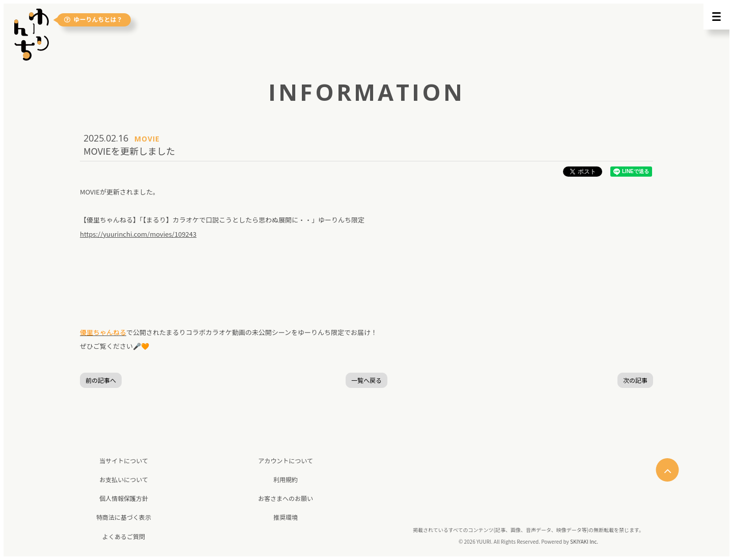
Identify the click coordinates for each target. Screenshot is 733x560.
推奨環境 (286, 517)
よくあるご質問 (124, 536)
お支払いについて (124, 479)
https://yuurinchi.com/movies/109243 (138, 234)
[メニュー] (716, 17)
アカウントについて (286, 460)
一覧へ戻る (366, 380)
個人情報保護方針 (124, 498)
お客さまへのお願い (286, 498)
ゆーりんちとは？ (93, 20)
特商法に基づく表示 (124, 517)
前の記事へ (101, 380)
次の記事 (635, 380)
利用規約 (286, 479)
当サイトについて (124, 460)
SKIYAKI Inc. (584, 541)
